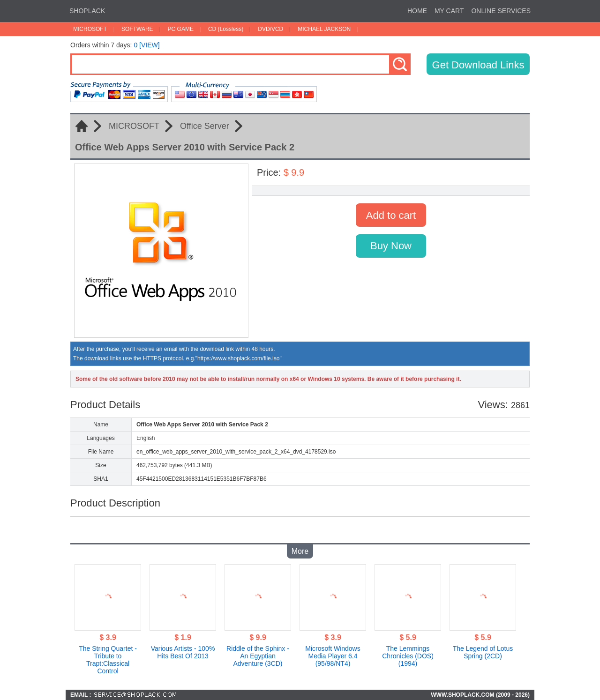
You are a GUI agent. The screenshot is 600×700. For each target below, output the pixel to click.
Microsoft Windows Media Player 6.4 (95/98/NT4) (333, 656)
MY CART (449, 11)
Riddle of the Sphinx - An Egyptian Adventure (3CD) (258, 656)
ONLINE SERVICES (501, 11)
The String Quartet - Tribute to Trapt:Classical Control (108, 660)
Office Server (205, 126)
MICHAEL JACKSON (324, 29)
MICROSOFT (90, 29)
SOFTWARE (137, 29)
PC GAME (181, 29)
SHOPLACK (87, 11)
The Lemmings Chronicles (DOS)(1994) (408, 656)
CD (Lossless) (226, 29)
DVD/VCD (270, 29)
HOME (417, 11)
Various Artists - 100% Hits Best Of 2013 (183, 652)
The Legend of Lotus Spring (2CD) (483, 652)
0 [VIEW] (146, 45)
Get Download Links (478, 65)
